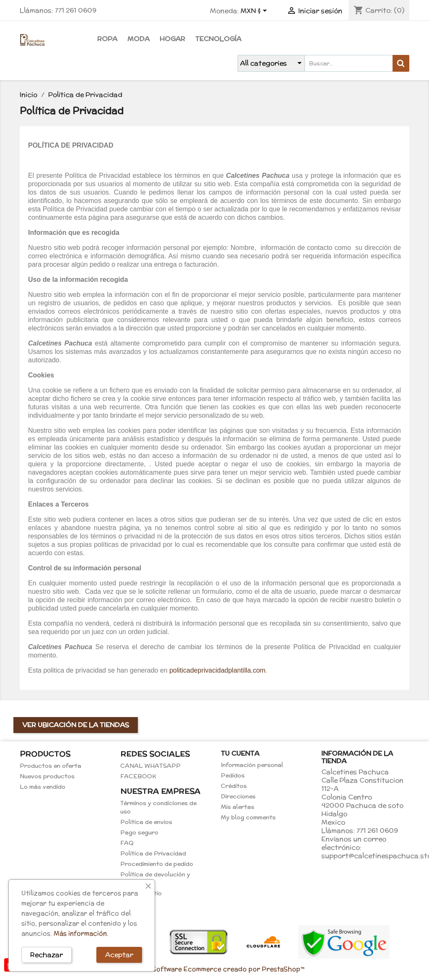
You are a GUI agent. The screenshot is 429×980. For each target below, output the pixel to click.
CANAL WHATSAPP (150, 766)
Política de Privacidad (153, 853)
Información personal (252, 765)
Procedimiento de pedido (157, 864)
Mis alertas (238, 807)
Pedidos (233, 775)
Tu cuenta (240, 753)
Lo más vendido (43, 787)
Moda (138, 39)
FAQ (127, 843)
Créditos (234, 786)
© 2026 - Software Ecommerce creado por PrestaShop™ (214, 969)
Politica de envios (146, 822)
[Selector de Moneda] (255, 11)
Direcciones (238, 796)
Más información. (81, 933)
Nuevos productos (47, 776)
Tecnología (218, 39)
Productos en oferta (50, 766)
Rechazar (47, 955)
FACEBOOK (138, 776)
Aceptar (119, 955)
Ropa (107, 39)
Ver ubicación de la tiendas (76, 725)
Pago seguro (139, 832)
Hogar (172, 39)
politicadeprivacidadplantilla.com (217, 670)
